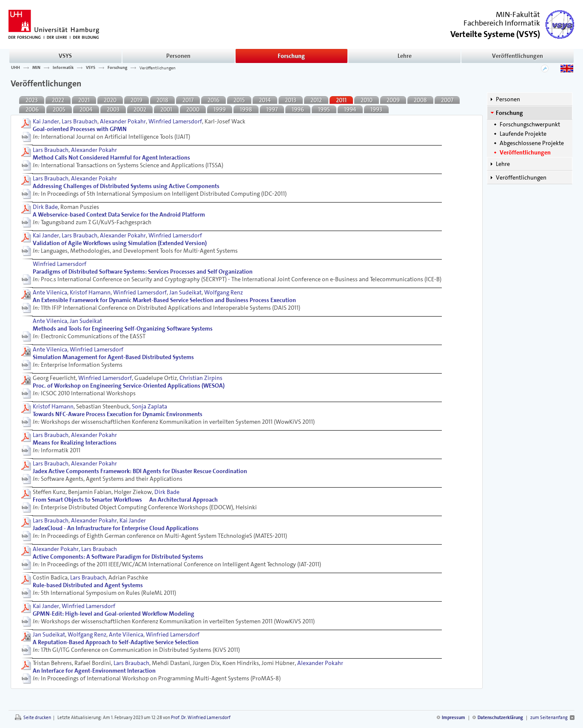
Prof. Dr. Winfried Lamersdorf (201, 718)
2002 (140, 109)
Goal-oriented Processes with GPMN (80, 129)
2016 (213, 100)
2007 (447, 100)
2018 (162, 100)
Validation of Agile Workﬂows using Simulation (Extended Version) (120, 243)
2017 (188, 100)
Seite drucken (37, 718)
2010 (367, 100)
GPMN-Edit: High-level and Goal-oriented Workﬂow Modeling (114, 614)
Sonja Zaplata (149, 406)
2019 (137, 100)
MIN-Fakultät (518, 14)
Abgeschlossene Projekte (532, 143)
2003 (113, 109)
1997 (272, 109)
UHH (16, 68)
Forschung (291, 56)
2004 (86, 109)
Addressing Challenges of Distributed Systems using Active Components (126, 186)
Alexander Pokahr (123, 121)
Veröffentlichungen (518, 56)
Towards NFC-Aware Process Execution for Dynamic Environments (118, 414)
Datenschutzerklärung (500, 718)
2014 (265, 100)
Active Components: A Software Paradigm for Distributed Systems (118, 557)
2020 (110, 100)
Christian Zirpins (201, 378)
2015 (239, 100)
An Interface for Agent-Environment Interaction (94, 671)
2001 (166, 109)
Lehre (405, 56)
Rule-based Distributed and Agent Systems (88, 585)
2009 (393, 100)
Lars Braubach (80, 121)
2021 (84, 100)
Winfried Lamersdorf (175, 121)
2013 (291, 100)
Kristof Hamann (90, 292)
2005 (59, 109)
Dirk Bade (45, 207)
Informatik (63, 68)
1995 (324, 109)
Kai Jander (46, 121)
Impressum (454, 718)
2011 (341, 100)
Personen (178, 56)
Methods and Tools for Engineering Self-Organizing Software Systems (123, 328)
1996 (298, 109)
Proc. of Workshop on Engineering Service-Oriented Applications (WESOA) (129, 385)
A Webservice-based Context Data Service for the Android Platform (119, 214)
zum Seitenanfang (549, 718)
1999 (220, 109)
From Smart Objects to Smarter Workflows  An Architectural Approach (125, 500)
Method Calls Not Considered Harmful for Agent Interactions (111, 157)
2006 (32, 109)
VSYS (65, 56)
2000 (193, 109)
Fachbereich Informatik (502, 23)
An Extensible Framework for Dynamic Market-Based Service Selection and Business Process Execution (164, 300)
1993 (376, 109)
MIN (36, 68)
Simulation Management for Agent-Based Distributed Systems (113, 357)
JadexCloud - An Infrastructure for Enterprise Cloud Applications (116, 528)
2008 (420, 100)
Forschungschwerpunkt (530, 124)
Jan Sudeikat (185, 292)
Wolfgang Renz (223, 292)
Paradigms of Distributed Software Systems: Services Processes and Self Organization (143, 271)
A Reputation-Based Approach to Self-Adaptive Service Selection (116, 642)
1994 (350, 109)
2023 (32, 100)
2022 (58, 100)
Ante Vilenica (50, 292)
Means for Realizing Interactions (75, 443)
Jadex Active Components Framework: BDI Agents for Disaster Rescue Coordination (140, 471)
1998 (246, 109)
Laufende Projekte (523, 134)
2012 (316, 100)
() (495, 33)
